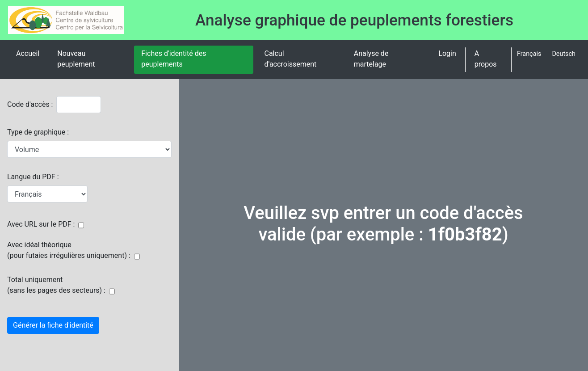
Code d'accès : (30, 104)
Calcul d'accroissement (290, 59)
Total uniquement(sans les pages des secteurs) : (56, 285)
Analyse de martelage (371, 59)
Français (529, 54)
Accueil (28, 53)
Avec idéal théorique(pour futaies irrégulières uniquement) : (69, 250)
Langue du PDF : (33, 177)
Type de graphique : (38, 132)
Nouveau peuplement (76, 59)
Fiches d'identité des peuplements (174, 59)
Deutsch (564, 54)
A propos (486, 59)
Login (447, 53)
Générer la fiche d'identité (53, 325)
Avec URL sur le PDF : (41, 224)
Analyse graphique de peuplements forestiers (354, 20)
